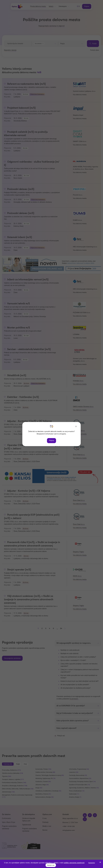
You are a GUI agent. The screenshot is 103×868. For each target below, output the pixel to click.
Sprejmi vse (51, 865)
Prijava (52, 440)
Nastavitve (92, 863)
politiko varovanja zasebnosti (74, 863)
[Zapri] (76, 427)
